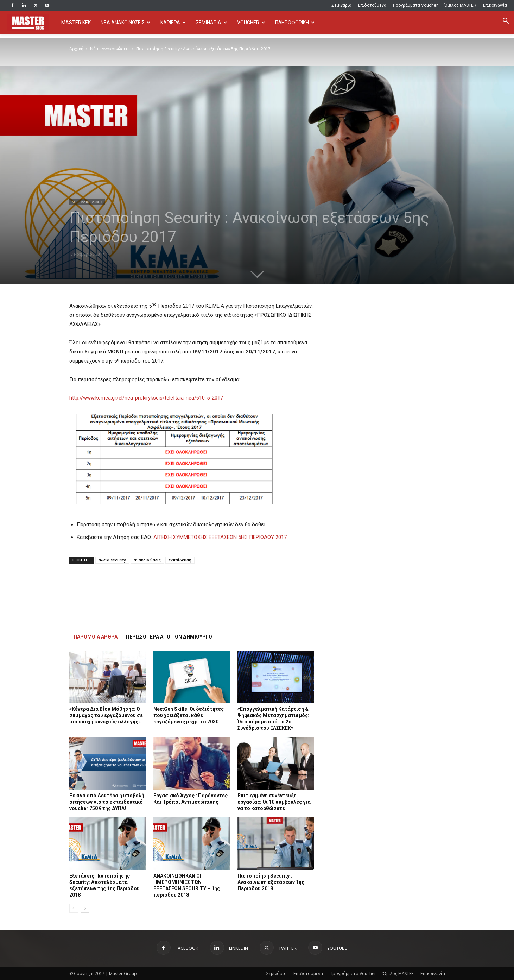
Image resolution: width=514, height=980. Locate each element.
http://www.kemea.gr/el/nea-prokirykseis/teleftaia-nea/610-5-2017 (146, 398)
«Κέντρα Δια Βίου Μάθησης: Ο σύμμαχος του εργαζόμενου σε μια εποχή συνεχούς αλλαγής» (106, 715)
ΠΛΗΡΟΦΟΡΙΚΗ (295, 23)
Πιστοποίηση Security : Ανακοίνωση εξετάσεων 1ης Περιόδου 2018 (271, 882)
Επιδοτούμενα (372, 5)
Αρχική (76, 49)
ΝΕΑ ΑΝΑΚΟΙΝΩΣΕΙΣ (125, 23)
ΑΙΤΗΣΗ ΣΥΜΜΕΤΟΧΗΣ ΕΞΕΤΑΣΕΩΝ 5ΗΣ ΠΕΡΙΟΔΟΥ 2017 (220, 537)
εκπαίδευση (180, 560)
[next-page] (85, 908)
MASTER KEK (76, 23)
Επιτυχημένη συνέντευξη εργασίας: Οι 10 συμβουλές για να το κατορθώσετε (274, 802)
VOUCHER (251, 23)
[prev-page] (74, 908)
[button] (506, 22)
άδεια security (112, 560)
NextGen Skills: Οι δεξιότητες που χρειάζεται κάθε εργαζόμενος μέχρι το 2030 (189, 715)
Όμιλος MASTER (460, 5)
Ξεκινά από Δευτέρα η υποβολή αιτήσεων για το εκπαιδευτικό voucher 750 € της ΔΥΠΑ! (107, 802)
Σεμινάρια (341, 5)
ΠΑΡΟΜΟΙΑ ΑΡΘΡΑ (96, 637)
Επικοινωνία (495, 5)
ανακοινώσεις (147, 560)
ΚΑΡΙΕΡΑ (173, 23)
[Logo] (32, 23)
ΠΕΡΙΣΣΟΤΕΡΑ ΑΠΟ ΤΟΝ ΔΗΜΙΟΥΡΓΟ (169, 637)
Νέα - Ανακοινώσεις (110, 49)
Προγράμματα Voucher (415, 5)
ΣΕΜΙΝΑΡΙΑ (211, 23)
